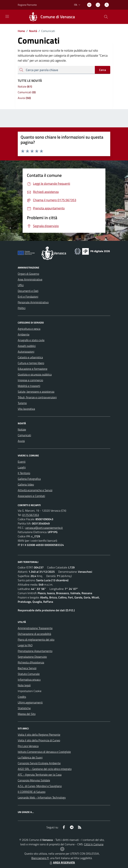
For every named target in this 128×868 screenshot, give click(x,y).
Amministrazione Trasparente (35, 628)
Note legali (24, 685)
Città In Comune (94, 844)
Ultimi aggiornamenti (30, 702)
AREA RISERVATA (62, 862)
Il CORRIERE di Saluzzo (32, 792)
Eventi (22, 462)
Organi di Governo (28, 274)
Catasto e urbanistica (30, 357)
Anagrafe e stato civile (31, 340)
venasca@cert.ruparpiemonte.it (44, 528)
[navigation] (7, 16)
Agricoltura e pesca (29, 329)
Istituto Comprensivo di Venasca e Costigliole (44, 752)
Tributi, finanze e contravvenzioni (37, 397)
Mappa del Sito (27, 714)
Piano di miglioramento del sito (36, 640)
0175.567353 (31, 515)
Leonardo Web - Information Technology (42, 797)
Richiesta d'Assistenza (31, 662)
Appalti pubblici (27, 346)
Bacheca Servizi (27, 668)
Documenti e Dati (28, 291)
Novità (31, 31)
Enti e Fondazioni (28, 297)
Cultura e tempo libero (31, 363)
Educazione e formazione (33, 369)
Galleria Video (26, 484)
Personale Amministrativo (33, 302)
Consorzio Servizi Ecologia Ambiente (39, 763)
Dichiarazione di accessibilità (34, 634)
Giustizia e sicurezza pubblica (35, 374)
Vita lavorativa (26, 409)
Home (21, 31)
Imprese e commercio (30, 380)
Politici (22, 308)
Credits (22, 697)
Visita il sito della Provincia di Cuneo (39, 740)
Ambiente (24, 334)
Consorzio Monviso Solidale (34, 780)
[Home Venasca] (50, 17)
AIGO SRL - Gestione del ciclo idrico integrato (45, 769)
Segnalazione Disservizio (32, 657)
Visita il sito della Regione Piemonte (39, 735)
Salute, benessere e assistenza (36, 392)
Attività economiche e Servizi (35, 490)
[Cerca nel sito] (106, 17)
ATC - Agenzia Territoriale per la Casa (40, 775)
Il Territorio (24, 473)
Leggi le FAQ (25, 645)
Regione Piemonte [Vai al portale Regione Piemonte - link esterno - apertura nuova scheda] (27, 5)
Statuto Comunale (29, 674)
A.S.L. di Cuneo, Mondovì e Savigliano (40, 786)
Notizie (22, 429)
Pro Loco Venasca (28, 746)
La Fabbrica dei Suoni (30, 757)
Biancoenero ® (40, 858)
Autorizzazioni (26, 352)
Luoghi (22, 467)
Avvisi (21, 441)
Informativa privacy (29, 680)
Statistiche (24, 708)
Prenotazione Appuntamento (35, 651)
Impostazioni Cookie (30, 691)
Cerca (103, 70)
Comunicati (24, 435)
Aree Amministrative (30, 279)
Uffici (21, 285)
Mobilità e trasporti (29, 386)
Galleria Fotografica (29, 479)
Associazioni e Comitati (31, 496)
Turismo (22, 403)
